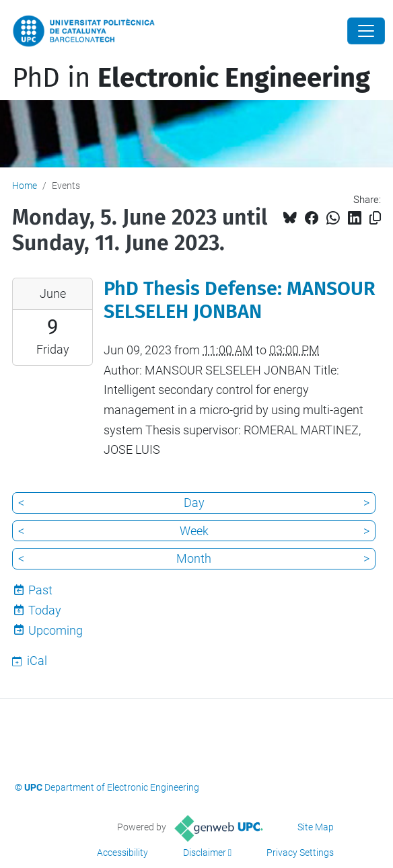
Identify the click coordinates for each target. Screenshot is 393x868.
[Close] (366, 31)
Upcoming (56, 630)
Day (194, 503)
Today (45, 610)
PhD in (191, 78)
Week (194, 531)
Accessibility (122, 853)
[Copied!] (375, 218)
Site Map (316, 827)
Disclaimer (205, 853)
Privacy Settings (300, 853)
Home (25, 186)
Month (194, 558)
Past (40, 590)
